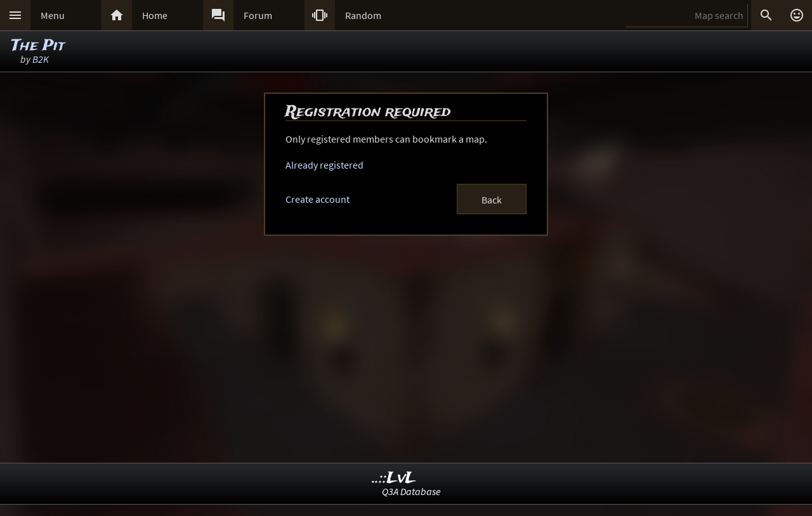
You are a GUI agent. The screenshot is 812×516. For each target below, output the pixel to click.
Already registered (324, 165)
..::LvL (394, 478)
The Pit (38, 46)
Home (155, 15)
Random (363, 15)
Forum (258, 15)
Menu (53, 15)
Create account (318, 199)
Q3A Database (411, 491)
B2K (41, 59)
